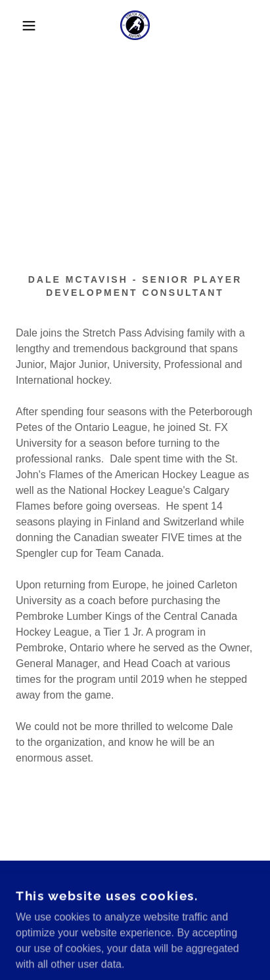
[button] (21, 26)
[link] (135, 25)
